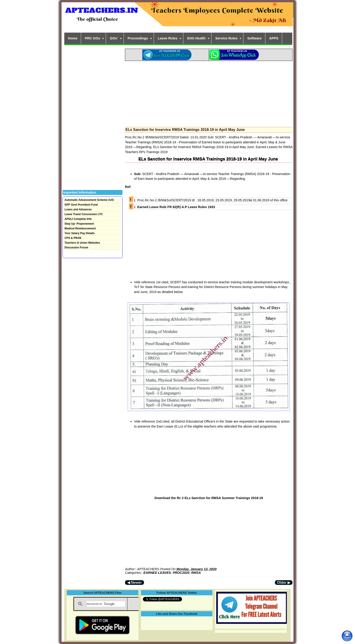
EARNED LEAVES (157, 573)
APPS (274, 38)
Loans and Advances (78, 209)
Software (254, 38)
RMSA (196, 573)
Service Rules (226, 38)
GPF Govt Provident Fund (81, 205)
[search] (106, 604)
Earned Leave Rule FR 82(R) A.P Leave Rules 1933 (177, 207)
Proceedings (138, 38)
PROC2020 (181, 573)
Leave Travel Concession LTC (84, 214)
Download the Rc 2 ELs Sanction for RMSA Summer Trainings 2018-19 (209, 498)
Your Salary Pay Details (80, 233)
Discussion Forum (76, 248)
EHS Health (196, 38)
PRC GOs (93, 38)
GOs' (114, 38)
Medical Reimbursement (80, 228)
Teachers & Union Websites (82, 243)
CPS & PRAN (73, 238)
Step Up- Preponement (79, 224)
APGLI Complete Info (78, 219)
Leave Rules (168, 38)
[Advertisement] (209, 93)
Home (73, 38)
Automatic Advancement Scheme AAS (89, 200)
